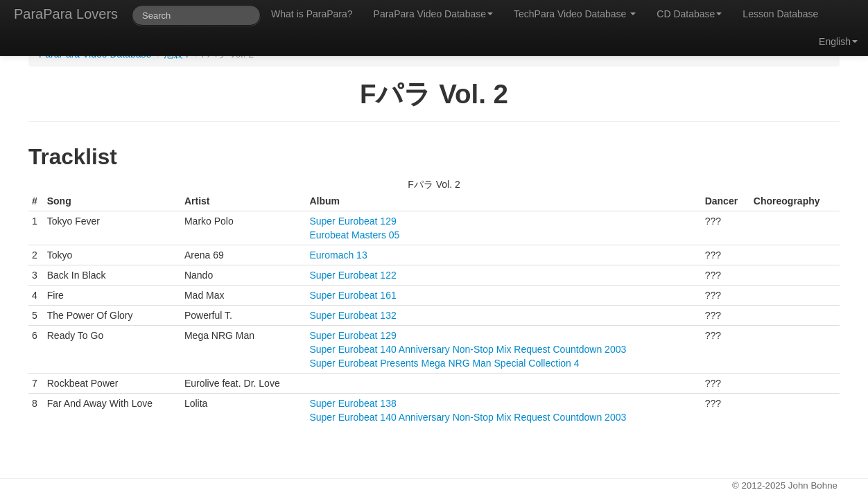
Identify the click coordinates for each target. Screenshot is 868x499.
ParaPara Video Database (433, 14)
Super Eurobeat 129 (353, 221)
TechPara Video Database (575, 14)
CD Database (689, 14)
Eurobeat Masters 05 (354, 235)
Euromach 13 (338, 255)
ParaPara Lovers (66, 14)
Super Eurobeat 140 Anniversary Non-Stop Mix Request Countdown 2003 (468, 349)
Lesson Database (780, 14)
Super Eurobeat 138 (353, 403)
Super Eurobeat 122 (353, 275)
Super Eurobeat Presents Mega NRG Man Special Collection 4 (444, 363)
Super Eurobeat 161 (353, 295)
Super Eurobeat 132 (353, 315)
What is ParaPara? (312, 14)
